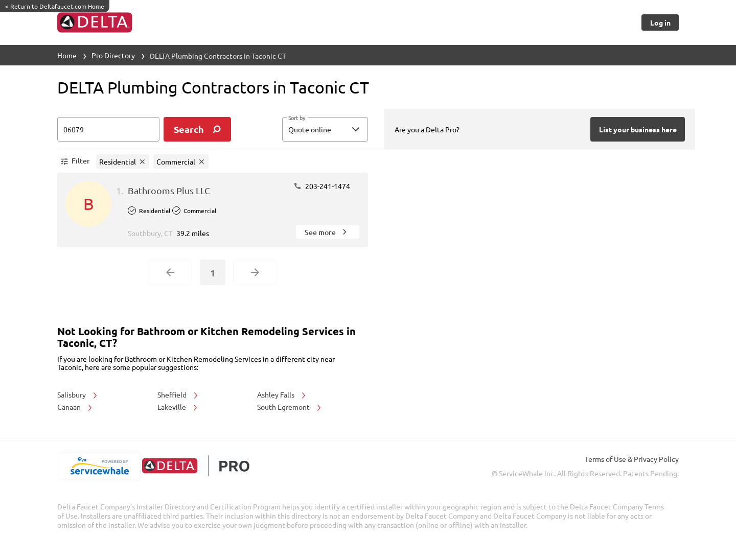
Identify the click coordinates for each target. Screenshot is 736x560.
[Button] (660, 22)
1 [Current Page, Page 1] (213, 273)
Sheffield (178, 394)
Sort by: (297, 118)
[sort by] (340, 129)
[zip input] (108, 129)
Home (67, 55)
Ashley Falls (282, 394)
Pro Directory (113, 55)
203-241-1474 (322, 186)
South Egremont (290, 407)
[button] (325, 129)
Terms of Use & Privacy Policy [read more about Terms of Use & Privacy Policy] (632, 459)
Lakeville (178, 407)
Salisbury (78, 394)
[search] (197, 129)
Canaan (75, 407)
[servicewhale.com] (99, 466)
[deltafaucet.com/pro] (195, 466)
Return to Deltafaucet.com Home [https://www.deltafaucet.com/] (55, 6)
